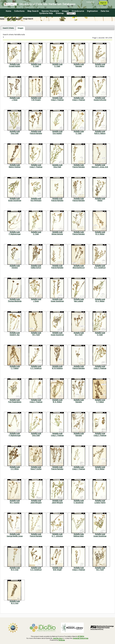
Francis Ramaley (36, 133)
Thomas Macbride (15, 301)
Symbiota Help (46, 13)
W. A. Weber (100, 66)
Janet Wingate (36, 503)
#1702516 (81, 636)
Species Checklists (50, 11)
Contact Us (90, 2)
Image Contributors (14, 19)
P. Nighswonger (15, 234)
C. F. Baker (15, 368)
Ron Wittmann (36, 201)
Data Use (105, 11)
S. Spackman (79, 503)
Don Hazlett (57, 133)
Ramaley (79, 66)
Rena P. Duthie (36, 469)
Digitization (92, 11)
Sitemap (60, 13)
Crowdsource (78, 11)
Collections (19, 11)
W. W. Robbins (57, 368)
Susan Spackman (15, 201)
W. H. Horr (15, 603)
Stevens (15, 268)
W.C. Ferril (36, 335)
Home (9, 11)
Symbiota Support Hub (81, 638)
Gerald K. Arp (15, 335)
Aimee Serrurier (57, 234)
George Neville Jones (15, 536)
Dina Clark (15, 133)
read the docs (58, 638)
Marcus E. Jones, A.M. (100, 167)
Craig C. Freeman (57, 100)
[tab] (8, 28)
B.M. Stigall (57, 570)
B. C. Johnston (57, 536)
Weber (100, 201)
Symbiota (62, 640)
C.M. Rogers (36, 100)
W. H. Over (15, 570)
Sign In (103, 3)
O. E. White (15, 469)
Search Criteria (8, 28)
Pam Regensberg (15, 402)
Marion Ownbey (15, 167)
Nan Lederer (79, 301)
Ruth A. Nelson (100, 133)
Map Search (33, 11)
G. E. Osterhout (100, 268)
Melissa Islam (79, 536)
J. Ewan (15, 100)
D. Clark (36, 66)
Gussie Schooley (100, 100)
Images (65, 11)
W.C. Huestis (15, 503)
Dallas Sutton (36, 268)
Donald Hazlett (15, 66)
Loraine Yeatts (100, 503)
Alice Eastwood (79, 268)
